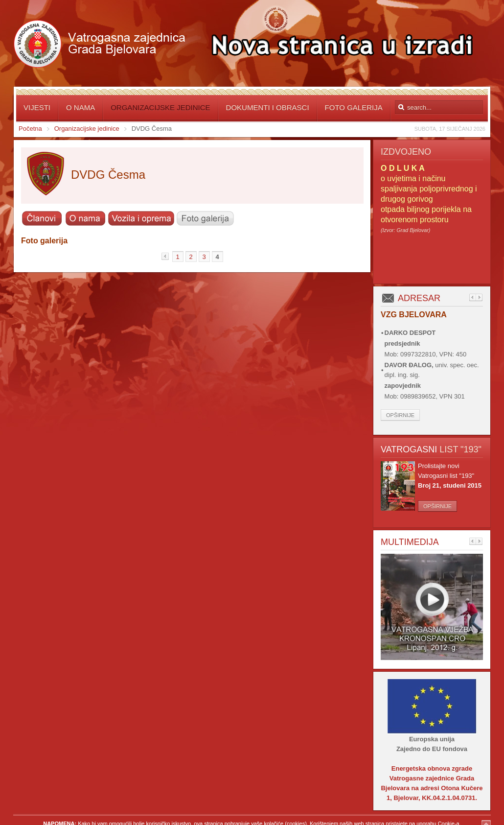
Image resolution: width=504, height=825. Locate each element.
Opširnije (400, 415)
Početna (30, 129)
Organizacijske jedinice (87, 129)
